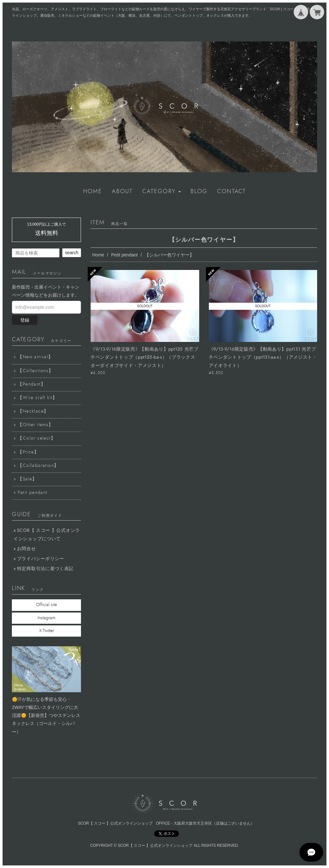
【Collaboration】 (38, 466)
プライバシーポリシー (41, 559)
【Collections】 (36, 371)
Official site (46, 605)
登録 (25, 320)
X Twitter (47, 631)
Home (98, 255)
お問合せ (27, 549)
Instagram (46, 618)
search (72, 253)
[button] (162, 192)
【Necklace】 (33, 411)
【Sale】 (27, 479)
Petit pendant (124, 255)
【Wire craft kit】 (37, 398)
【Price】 (28, 452)
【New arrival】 (35, 357)
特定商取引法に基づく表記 (45, 569)
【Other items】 (36, 425)
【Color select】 (37, 438)
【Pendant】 (32, 384)
